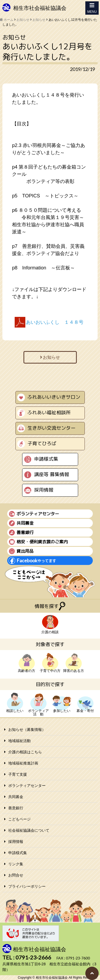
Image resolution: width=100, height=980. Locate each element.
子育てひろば (42, 443)
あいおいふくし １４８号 (55, 322)
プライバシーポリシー (27, 886)
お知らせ (39, 20)
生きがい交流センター (51, 428)
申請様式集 (46, 459)
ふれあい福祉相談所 (49, 413)
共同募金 (16, 797)
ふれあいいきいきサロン (54, 397)
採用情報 (44, 490)
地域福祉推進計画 (23, 763)
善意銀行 (16, 808)
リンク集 (16, 864)
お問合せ (16, 875)
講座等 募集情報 (52, 474)
